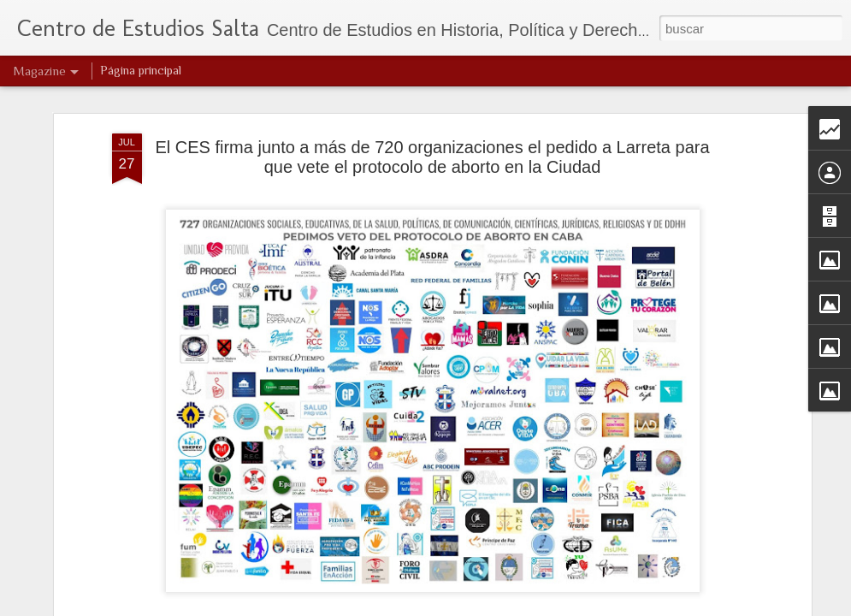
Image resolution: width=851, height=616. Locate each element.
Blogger (492, 607)
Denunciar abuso (549, 607)
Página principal (141, 70)
